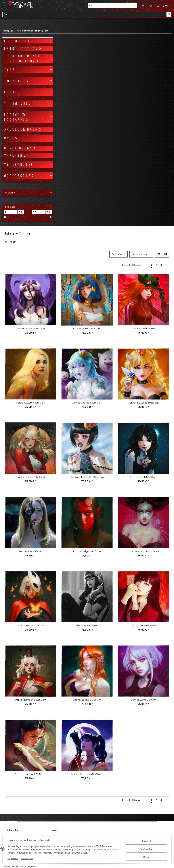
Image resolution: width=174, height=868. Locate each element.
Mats (9, 70)
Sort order (117, 254)
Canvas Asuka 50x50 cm (143, 329)
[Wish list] (150, 6)
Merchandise (18, 164)
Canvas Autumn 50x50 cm (31, 403)
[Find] (110, 6)
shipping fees (29, 866)
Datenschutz (27, 858)
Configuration (146, 849)
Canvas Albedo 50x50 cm (31, 329)
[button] (143, 6)
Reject (146, 857)
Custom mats (19, 41)
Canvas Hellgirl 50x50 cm (87, 551)
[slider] (5, 217)
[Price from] (11, 212)
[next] (166, 265)
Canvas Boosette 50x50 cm (87, 403)
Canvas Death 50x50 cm (143, 477)
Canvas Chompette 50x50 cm (87, 477)
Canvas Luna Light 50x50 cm (31, 774)
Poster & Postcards (16, 117)
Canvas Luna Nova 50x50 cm (87, 774)
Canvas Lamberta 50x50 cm (31, 700)
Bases (11, 138)
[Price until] (39, 212)
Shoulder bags (21, 129)
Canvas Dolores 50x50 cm (31, 551)
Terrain (14, 156)
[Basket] (163, 6)
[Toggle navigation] (4, 2)
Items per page (140, 254)
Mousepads (16, 81)
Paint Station (21, 49)
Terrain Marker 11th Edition (22, 59)
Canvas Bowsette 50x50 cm (143, 403)
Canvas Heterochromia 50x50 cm (143, 551)
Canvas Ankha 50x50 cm (87, 329)
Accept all (146, 841)
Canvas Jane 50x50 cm (87, 626)
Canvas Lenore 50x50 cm (87, 700)
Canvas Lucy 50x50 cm (143, 700)
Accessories (19, 176)
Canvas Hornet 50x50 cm (31, 626)
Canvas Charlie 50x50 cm (31, 477)
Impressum (13, 858)
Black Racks (19, 148)
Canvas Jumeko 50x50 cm (143, 626)
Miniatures (17, 103)
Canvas (12, 92)
